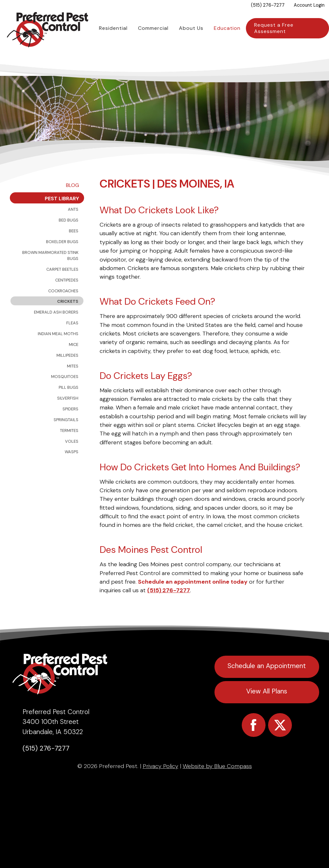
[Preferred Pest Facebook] (254, 742)
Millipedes (67, 372)
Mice (74, 361)
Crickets (68, 318)
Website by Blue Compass (217, 783)
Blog (72, 202)
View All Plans (267, 708)
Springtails (66, 437)
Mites (73, 383)
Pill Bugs (69, 404)
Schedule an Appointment (267, 682)
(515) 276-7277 (169, 607)
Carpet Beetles (62, 286)
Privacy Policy (161, 783)
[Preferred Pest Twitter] (280, 742)
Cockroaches (63, 308)
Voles (72, 458)
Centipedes (67, 297)
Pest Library (62, 215)
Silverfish (68, 415)
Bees (74, 248)
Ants (73, 226)
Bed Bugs (69, 237)
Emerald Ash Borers (56, 329)
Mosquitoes (65, 394)
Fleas (72, 340)
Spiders (70, 426)
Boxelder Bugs (62, 258)
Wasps (72, 469)
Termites (69, 447)
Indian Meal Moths (58, 351)
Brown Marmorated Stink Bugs (50, 272)
